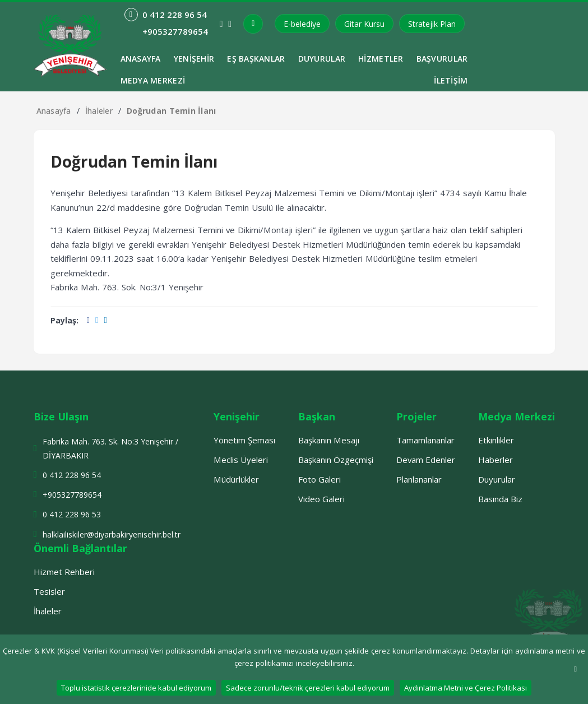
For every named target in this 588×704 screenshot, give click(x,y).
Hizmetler (381, 59)
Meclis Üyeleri (241, 460)
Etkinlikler (496, 440)
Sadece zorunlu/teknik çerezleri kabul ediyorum (308, 688)
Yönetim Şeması (244, 440)
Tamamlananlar (425, 440)
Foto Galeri (320, 479)
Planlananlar (419, 479)
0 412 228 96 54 (72, 475)
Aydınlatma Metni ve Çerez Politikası (466, 688)
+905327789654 (72, 495)
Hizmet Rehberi (64, 572)
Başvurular (442, 59)
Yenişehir (194, 59)
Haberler (496, 460)
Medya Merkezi (153, 80)
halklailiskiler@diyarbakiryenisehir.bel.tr (112, 534)
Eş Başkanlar (256, 59)
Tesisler (49, 591)
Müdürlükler (236, 479)
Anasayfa (54, 111)
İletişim (451, 80)
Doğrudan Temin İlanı (172, 111)
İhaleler (99, 111)
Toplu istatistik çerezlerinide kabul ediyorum (136, 688)
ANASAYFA (141, 59)
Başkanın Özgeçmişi (336, 460)
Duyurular (322, 59)
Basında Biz (500, 499)
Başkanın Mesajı (329, 440)
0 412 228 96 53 (72, 514)
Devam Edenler (426, 460)
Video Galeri (321, 499)
